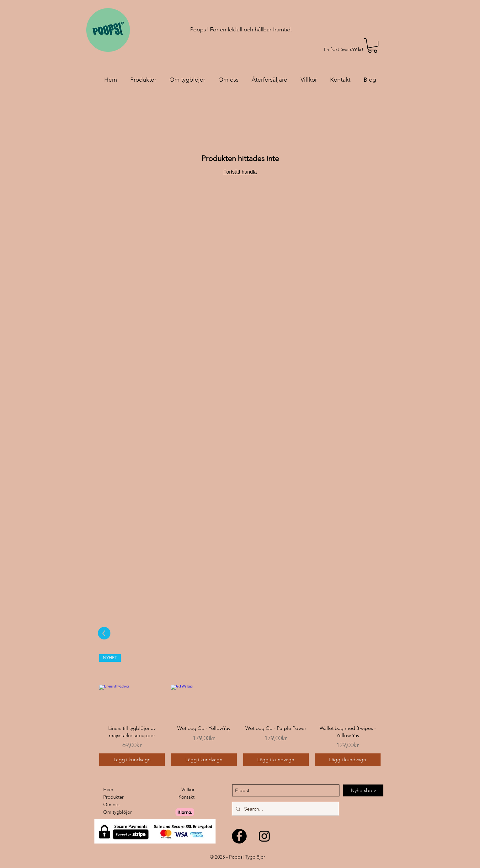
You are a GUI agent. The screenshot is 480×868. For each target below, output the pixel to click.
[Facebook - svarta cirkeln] (239, 836)
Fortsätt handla (240, 172)
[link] (373, 46)
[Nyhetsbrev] (363, 790)
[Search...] (285, 809)
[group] (240, 710)
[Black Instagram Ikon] (264, 836)
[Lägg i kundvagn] (132, 760)
